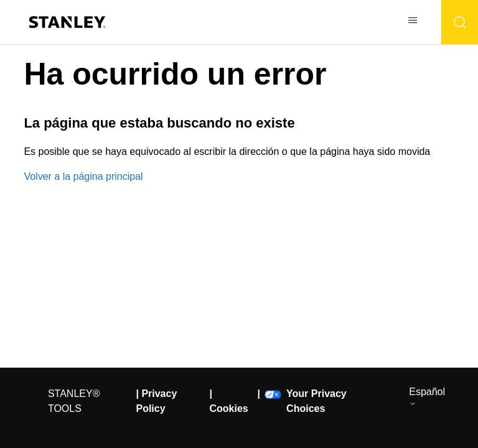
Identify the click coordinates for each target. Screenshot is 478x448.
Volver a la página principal (83, 176)
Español (427, 397)
